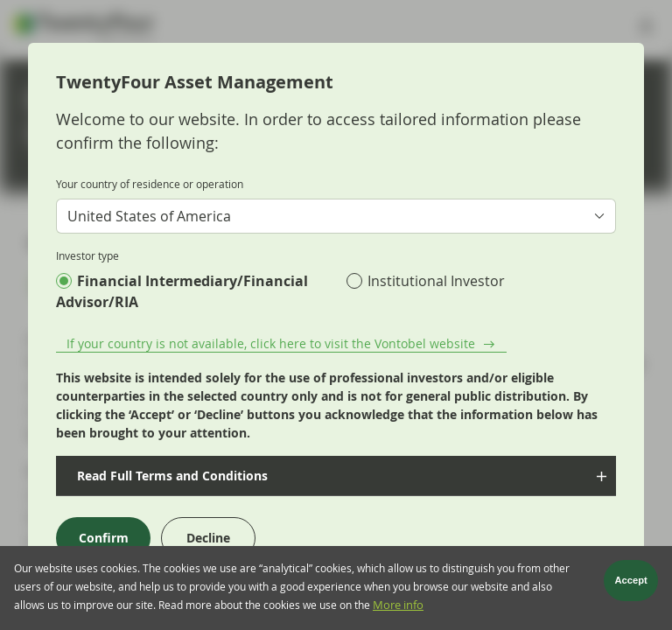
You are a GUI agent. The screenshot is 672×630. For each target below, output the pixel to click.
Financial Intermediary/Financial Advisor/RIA (182, 291)
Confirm (104, 538)
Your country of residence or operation (150, 184)
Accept (631, 584)
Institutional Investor (436, 281)
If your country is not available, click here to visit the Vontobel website (271, 343)
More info (398, 609)
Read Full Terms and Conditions (171, 476)
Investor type (87, 255)
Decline (208, 538)
